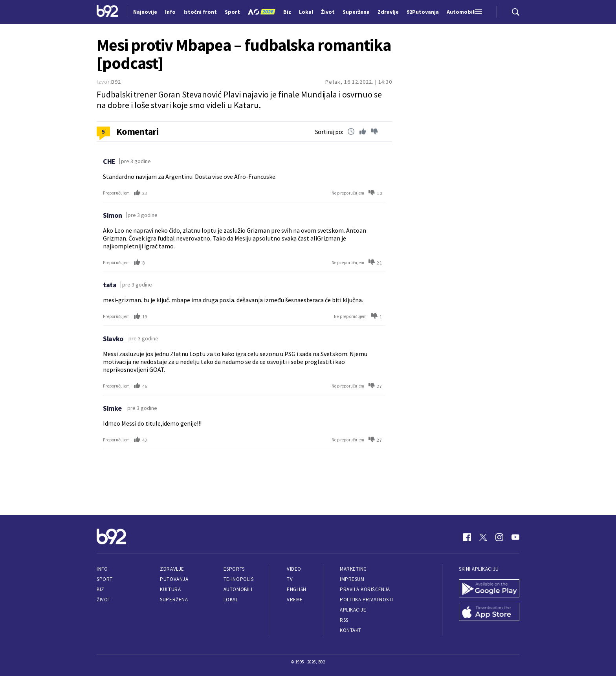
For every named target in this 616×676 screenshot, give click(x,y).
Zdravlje (172, 569)
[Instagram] (499, 537)
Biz (101, 589)
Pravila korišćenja (365, 589)
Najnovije (145, 12)
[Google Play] (489, 589)
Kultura (170, 589)
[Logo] (107, 12)
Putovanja (174, 579)
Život (104, 600)
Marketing (353, 569)
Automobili (238, 589)
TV (290, 579)
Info (102, 569)
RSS (344, 620)
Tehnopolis (238, 579)
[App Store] (489, 613)
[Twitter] (483, 537)
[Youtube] (515, 537)
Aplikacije (353, 610)
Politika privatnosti (367, 600)
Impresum (352, 579)
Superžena (174, 600)
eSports (234, 569)
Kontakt (351, 630)
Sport (105, 579)
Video (294, 569)
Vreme (295, 600)
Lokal (231, 600)
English (297, 589)
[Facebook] (467, 537)
